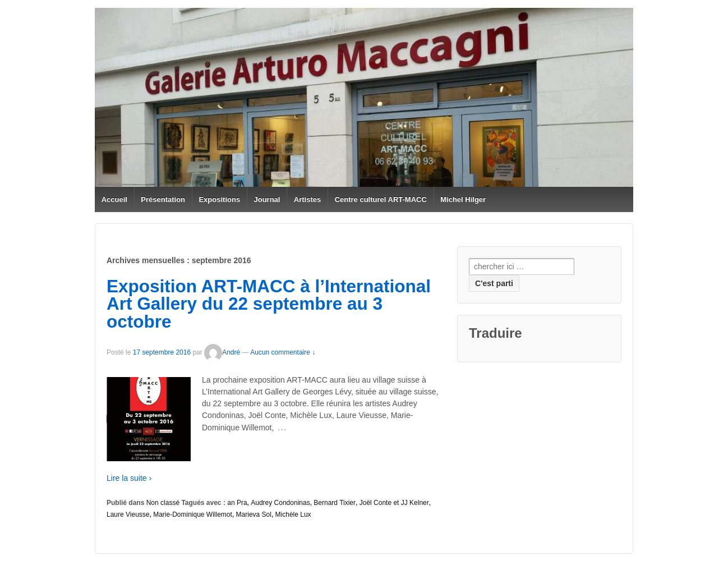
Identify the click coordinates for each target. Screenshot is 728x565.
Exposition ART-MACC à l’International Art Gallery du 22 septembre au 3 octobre (269, 304)
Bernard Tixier (335, 503)
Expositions (219, 199)
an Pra (237, 503)
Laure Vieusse (128, 515)
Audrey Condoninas (280, 503)
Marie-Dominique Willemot (193, 515)
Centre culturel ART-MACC (381, 199)
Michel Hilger (463, 199)
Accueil (114, 199)
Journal (267, 199)
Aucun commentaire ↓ (283, 352)
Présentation (163, 199)
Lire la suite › (129, 478)
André (222, 352)
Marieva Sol (254, 515)
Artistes (307, 199)
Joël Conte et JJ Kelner (394, 503)
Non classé (163, 503)
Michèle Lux (293, 515)
